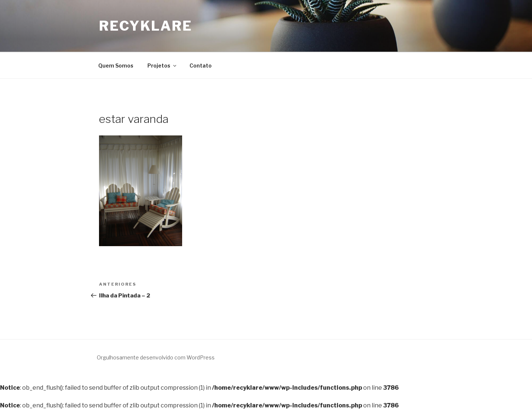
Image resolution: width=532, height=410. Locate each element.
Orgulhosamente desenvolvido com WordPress (156, 357)
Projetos (162, 66)
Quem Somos (116, 66)
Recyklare (146, 26)
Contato (201, 66)
